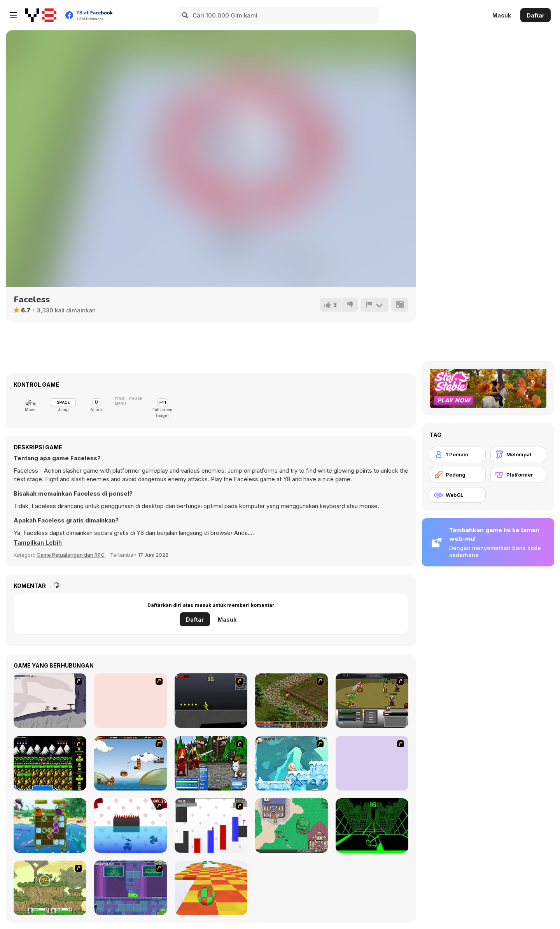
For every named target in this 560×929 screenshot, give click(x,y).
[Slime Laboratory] (130, 888)
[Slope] (372, 826)
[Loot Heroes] (372, 763)
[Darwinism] (50, 826)
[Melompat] (518, 454)
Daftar (535, 15)
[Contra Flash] (50, 763)
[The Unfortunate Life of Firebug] (130, 763)
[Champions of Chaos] (372, 701)
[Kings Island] (291, 701)
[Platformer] (518, 475)
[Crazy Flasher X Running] (211, 701)
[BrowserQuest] (291, 826)
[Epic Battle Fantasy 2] (211, 763)
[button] (38, 543)
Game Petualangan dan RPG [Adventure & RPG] (71, 555)
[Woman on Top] (130, 701)
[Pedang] (458, 475)
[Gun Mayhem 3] (50, 888)
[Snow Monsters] (291, 763)
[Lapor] (374, 305)
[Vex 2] (211, 826)
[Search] (185, 15)
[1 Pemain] (458, 454)
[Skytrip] (211, 888)
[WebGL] (458, 495)
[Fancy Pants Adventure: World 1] (50, 701)
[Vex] (130, 826)
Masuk (502, 15)
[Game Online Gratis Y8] (41, 15)
